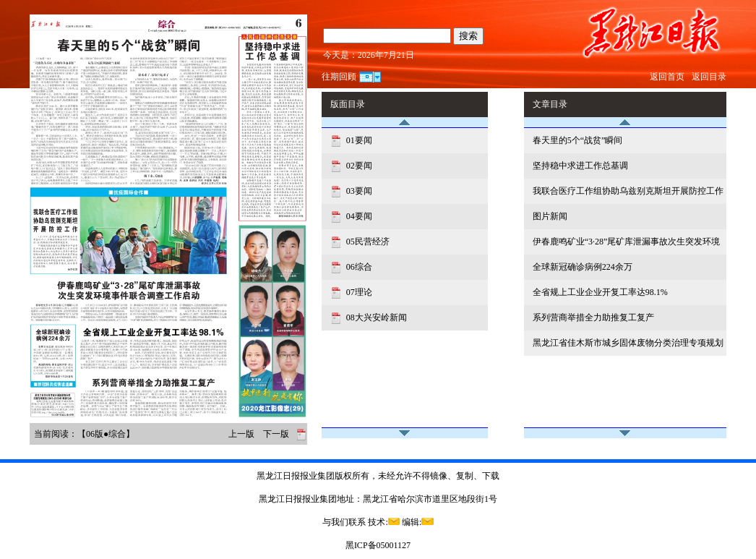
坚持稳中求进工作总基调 (580, 166)
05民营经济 (367, 242)
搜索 (468, 36)
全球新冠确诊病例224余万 (583, 267)
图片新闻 (550, 216)
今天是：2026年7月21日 (369, 55)
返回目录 (709, 77)
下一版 (276, 434)
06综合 (358, 267)
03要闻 (358, 191)
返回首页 (667, 77)
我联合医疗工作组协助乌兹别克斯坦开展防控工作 (628, 191)
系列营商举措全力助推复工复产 (593, 317)
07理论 (358, 292)
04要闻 (358, 216)
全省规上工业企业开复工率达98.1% (600, 292)
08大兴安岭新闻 (375, 317)
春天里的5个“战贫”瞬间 (578, 140)
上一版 (241, 434)
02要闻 (358, 166)
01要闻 (358, 140)
